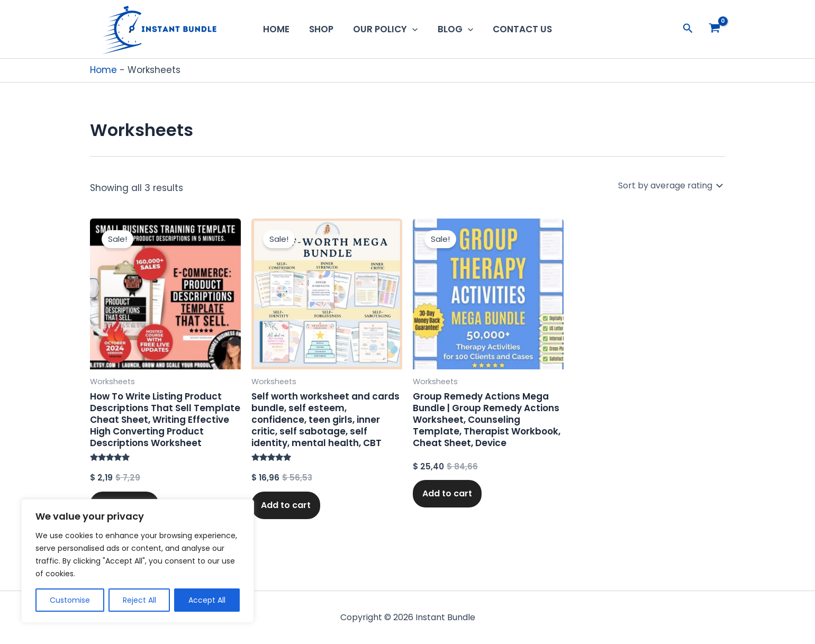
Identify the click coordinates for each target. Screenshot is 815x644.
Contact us (519, 29)
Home (279, 29)
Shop (323, 29)
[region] (138, 561)
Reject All (139, 600)
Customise (70, 600)
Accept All (207, 600)
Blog (454, 29)
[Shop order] (669, 185)
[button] (412, 29)
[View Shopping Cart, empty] (714, 29)
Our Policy (385, 29)
